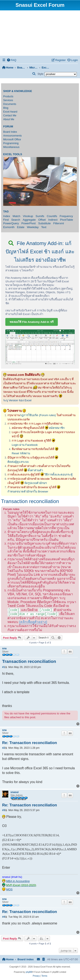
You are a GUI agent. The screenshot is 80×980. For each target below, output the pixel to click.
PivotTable (67, 220)
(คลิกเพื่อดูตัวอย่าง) (33, 622)
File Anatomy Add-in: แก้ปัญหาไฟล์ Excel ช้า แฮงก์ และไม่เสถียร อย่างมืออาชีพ (40, 252)
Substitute (44, 223)
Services (8, 100)
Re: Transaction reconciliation (30, 743)
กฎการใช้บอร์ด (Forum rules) (38, 415)
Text (44, 227)
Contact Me (10, 116)
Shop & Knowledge (18, 91)
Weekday (33, 227)
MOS (9, 889)
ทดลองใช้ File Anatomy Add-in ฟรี (32, 322)
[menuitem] (12, 60)
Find (6, 220)
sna (4, 648)
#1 (4, 667)
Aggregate (29, 220)
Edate (21, 227)
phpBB (29, 972)
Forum (8, 127)
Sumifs (40, 216)
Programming (11, 143)
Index (7, 216)
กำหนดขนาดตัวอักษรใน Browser (28, 491)
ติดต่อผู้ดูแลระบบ (18, 462)
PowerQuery (11, 223)
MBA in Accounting (18, 881)
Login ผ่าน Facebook (25, 445)
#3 (4, 810)
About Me (9, 119)
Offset (42, 220)
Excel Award (10, 112)
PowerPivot (28, 223)
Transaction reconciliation (30, 501)
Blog (6, 108)
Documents (10, 104)
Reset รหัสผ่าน (21, 453)
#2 (4, 748)
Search (16, 220)
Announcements (12, 136)
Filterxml (59, 223)
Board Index (10, 132)
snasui (15, 792)
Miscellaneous (11, 147)
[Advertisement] (40, 33)
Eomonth (9, 227)
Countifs (52, 216)
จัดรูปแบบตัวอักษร (36, 483)
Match (16, 216)
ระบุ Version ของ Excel (17, 400)
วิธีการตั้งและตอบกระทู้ (58, 475)
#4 (4, 917)
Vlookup (28, 216)
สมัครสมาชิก (57, 428)
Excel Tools (13, 154)
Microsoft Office (12, 139)
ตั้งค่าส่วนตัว (35, 470)
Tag (6, 212)
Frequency (66, 216)
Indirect (53, 220)
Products (8, 96)
